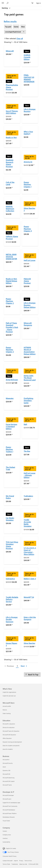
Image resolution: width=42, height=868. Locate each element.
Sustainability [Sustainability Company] (6, 842)
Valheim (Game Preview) (12, 237)
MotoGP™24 (29, 597)
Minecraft (10, 51)
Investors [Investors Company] (5, 838)
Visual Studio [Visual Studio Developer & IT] (6, 821)
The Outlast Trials (10, 468)
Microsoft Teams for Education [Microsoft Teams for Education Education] (11, 731)
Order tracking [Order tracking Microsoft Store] (7, 713)
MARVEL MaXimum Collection (10, 209)
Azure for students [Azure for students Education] (8, 749)
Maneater (10, 398)
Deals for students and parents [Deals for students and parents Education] (11, 746)
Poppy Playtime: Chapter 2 (10, 301)
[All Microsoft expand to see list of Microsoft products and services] (3, 3)
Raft (25, 424)
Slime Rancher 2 (30, 209)
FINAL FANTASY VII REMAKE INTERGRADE (29, 78)
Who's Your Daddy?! (28, 133)
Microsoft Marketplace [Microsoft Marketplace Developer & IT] (9, 810)
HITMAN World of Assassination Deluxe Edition (30, 351)
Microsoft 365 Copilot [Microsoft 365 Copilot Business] (9, 781)
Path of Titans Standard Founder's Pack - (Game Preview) (12, 327)
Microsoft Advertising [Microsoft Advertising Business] (9, 778)
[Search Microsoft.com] (8, 3)
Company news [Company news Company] (7, 835)
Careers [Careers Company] (5, 831)
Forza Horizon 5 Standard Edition (11, 426)
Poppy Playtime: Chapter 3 (10, 349)
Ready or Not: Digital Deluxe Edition (11, 281)
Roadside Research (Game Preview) (10, 163)
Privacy (21, 861)
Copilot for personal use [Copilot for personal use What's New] (9, 696)
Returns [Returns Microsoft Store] (5, 710)
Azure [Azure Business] (4, 767)
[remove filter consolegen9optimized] (24, 32)
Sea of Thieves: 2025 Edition (12, 112)
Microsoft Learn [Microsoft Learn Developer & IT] (7, 799)
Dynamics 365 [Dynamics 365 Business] (6, 770)
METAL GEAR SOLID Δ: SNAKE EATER (11, 257)
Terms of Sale (6, 864)
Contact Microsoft (8, 861)
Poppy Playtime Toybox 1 (9, 449)
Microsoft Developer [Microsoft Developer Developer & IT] (8, 795)
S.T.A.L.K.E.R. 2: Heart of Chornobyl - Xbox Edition (30, 551)
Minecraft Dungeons (28, 324)
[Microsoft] (21, 2)
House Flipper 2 (12, 644)
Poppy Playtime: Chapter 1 (28, 184)
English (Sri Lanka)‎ (11, 848)
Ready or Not (11, 137)
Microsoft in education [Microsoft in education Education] (9, 724)
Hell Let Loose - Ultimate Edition (30, 475)
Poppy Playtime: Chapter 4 (28, 229)
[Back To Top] (32, 675)
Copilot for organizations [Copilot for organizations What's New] (9, 692)
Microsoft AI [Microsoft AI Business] (6, 760)
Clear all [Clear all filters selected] (20, 38)
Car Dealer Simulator (10, 519)
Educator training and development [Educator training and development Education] (12, 742)
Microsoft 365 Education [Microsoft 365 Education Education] (9, 735)
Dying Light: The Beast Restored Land (30, 378)
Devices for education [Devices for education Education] (9, 727)
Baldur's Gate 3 (30, 579)
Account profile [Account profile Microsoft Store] (7, 706)
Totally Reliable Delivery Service (12, 599)
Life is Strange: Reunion (30, 110)
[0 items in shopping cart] (33, 3)
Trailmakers (28, 496)
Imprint (16, 861)
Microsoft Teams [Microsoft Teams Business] (7, 785)
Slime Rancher (30, 643)
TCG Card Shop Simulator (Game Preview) (12, 545)
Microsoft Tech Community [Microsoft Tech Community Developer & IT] (10, 806)
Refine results (10, 21)
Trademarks (15, 864)
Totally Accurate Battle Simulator (28, 523)
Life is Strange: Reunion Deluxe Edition (30, 305)
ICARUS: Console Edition (27, 57)
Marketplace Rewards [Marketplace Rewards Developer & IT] (9, 817)
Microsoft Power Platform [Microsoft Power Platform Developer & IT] (10, 813)
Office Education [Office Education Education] (7, 738)
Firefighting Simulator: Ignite (29, 400)
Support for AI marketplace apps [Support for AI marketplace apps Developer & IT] (11, 803)
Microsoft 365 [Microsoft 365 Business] (6, 774)
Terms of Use (28, 861)
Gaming (5, 8)
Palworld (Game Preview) (27, 281)
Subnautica (10, 579)
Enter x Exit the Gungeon (30, 618)
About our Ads (23, 864)
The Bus (27, 451)
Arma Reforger (12, 380)
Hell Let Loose (30, 260)
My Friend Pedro (10, 497)
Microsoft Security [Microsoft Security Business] (8, 763)
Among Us (28, 162)
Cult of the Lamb (10, 183)
